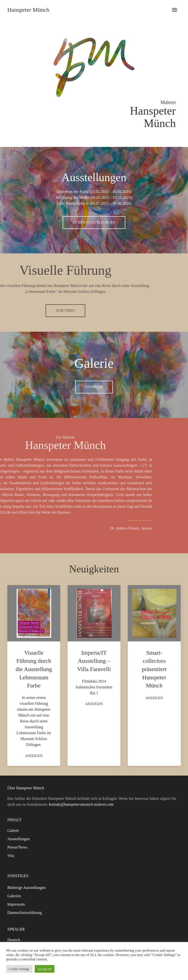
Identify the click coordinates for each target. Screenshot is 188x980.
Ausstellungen (19, 839)
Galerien (14, 896)
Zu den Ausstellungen (94, 222)
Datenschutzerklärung (24, 913)
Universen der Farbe (73, 192)
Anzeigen (94, 387)
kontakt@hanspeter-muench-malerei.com (81, 804)
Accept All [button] (45, 969)
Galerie (13, 831)
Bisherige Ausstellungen (26, 888)
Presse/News (17, 847)
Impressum (16, 904)
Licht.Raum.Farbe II (73, 203)
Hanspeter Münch (28, 10)
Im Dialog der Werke (73, 197)
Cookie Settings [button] (19, 969)
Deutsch (14, 940)
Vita (11, 856)
